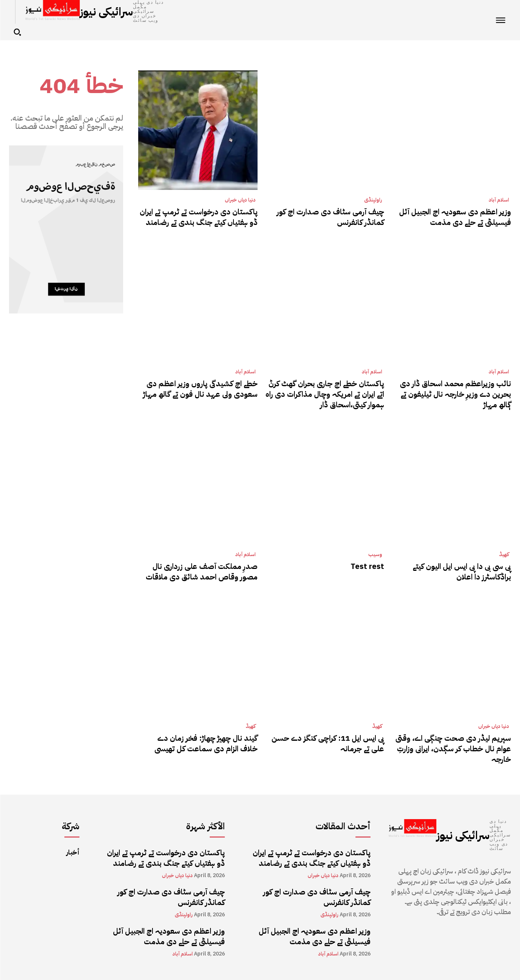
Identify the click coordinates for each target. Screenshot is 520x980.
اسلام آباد (499, 200)
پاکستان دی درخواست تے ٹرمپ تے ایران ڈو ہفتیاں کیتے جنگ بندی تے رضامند (199, 217)
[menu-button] (501, 20)
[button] (17, 32)
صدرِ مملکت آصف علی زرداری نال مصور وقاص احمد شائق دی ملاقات (202, 572)
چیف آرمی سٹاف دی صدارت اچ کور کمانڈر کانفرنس (330, 217)
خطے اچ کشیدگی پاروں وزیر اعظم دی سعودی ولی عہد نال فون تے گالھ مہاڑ (200, 389)
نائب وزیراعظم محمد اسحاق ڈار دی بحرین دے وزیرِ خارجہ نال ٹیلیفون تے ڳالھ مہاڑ (455, 394)
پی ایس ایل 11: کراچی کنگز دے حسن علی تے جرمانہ (328, 743)
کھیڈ (504, 555)
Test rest (367, 566)
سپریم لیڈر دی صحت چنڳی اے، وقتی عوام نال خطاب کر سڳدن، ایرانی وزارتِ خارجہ (453, 749)
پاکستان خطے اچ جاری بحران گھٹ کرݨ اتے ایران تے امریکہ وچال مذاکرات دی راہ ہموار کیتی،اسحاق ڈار (325, 394)
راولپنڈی (373, 200)
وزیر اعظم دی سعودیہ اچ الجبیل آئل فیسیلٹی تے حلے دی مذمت (455, 217)
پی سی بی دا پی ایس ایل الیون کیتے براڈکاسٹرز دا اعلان (462, 572)
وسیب (375, 555)
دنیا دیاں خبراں (240, 200)
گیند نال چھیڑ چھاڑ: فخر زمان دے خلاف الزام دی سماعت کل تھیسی (206, 743)
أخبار (73, 852)
